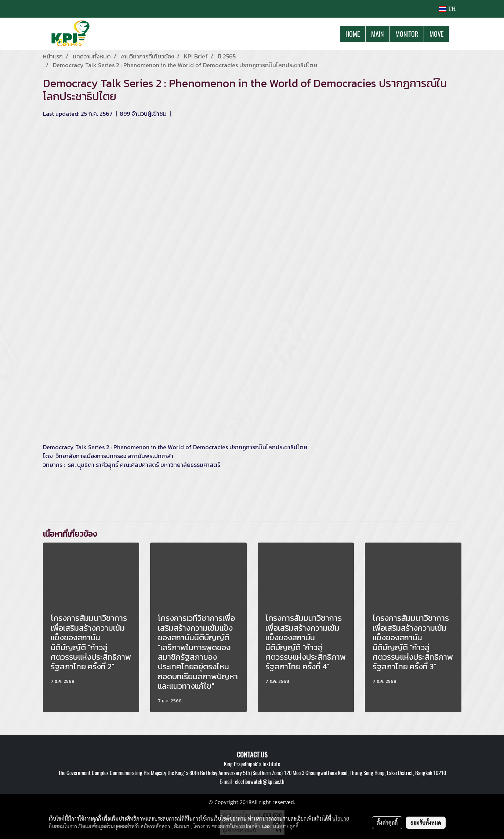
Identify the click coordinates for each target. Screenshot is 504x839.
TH (447, 9)
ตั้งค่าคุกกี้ (387, 822)
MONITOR (407, 34)
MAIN (378, 34)
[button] (456, 34)
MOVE (436, 34)
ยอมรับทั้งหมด (426, 822)
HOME (353, 34)
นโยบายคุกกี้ (286, 826)
